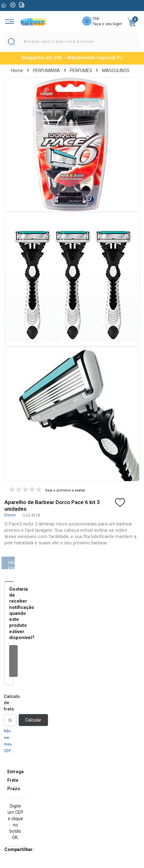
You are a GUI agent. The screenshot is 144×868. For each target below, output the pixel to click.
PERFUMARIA (46, 71)
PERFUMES (81, 71)
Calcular (33, 720)
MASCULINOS (116, 71)
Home (17, 71)
